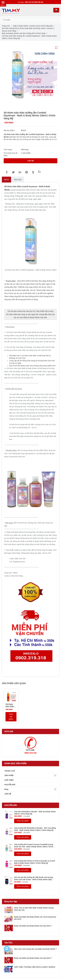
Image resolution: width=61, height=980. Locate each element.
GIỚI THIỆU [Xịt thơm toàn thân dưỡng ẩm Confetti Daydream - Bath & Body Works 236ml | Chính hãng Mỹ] (9, 780)
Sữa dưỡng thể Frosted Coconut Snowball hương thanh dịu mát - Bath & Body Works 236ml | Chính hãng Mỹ (34, 846)
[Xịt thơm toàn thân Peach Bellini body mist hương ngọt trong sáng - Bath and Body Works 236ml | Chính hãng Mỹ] (11, 705)
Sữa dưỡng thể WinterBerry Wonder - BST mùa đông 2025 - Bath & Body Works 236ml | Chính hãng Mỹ (35, 829)
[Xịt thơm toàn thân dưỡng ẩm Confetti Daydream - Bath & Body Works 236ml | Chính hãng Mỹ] (7, 172)
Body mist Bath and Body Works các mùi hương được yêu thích (35, 918)
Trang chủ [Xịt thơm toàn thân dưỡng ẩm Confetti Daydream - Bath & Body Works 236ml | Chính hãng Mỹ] (7, 26)
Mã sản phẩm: (9, 130)
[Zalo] (40, 171)
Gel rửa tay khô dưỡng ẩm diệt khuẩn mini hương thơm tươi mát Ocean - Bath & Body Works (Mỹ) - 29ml (34, 878)
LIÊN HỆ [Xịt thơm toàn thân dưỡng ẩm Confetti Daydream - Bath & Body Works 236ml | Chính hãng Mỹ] (8, 794)
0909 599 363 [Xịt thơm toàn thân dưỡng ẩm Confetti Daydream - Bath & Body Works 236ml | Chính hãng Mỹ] (39, 2)
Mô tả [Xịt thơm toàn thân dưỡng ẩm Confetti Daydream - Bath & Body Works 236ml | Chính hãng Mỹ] (6, 180)
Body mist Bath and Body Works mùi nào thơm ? (33, 926)
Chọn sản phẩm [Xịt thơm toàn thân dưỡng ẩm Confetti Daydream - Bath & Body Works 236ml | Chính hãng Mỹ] (11, 717)
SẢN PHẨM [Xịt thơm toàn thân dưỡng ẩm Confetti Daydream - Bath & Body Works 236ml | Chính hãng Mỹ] (9, 775)
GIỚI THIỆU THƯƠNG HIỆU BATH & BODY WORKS (35, 967)
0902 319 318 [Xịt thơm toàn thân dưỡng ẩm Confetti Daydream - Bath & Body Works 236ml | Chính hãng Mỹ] (30, 2)
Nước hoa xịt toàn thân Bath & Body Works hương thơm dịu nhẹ (34, 909)
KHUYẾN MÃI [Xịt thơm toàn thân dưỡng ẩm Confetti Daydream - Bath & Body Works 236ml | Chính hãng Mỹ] (10, 785)
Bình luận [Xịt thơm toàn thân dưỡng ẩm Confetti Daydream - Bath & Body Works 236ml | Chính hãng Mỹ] (18, 180)
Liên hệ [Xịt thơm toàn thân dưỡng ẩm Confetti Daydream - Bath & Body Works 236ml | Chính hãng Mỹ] (30, 161)
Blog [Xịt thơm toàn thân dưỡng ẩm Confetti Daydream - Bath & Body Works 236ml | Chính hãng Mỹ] (6, 789)
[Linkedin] (20, 172)
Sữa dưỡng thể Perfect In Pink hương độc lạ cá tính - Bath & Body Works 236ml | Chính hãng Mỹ (35, 862)
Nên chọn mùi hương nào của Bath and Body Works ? (35, 949)
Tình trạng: (8, 150)
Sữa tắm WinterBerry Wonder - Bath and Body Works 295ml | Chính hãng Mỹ (35, 813)
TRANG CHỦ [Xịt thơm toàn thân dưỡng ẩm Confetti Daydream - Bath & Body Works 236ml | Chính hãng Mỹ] (10, 771)
